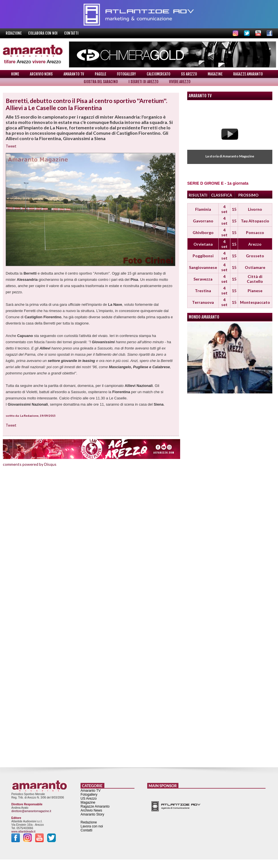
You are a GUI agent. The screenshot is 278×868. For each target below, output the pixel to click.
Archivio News (41, 74)
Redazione (14, 33)
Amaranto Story (92, 814)
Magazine (215, 74)
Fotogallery (126, 74)
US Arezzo (89, 799)
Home (15, 74)
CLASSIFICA (222, 195)
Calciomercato (158, 74)
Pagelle (100, 74)
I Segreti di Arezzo (143, 82)
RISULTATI (198, 195)
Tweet (11, 146)
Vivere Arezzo (180, 82)
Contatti (71, 33)
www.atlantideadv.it (23, 832)
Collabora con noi (43, 33)
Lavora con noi (92, 826)
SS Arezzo (189, 74)
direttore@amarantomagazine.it (31, 811)
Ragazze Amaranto (248, 74)
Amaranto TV (74, 74)
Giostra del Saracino (101, 82)
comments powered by (30, 464)
